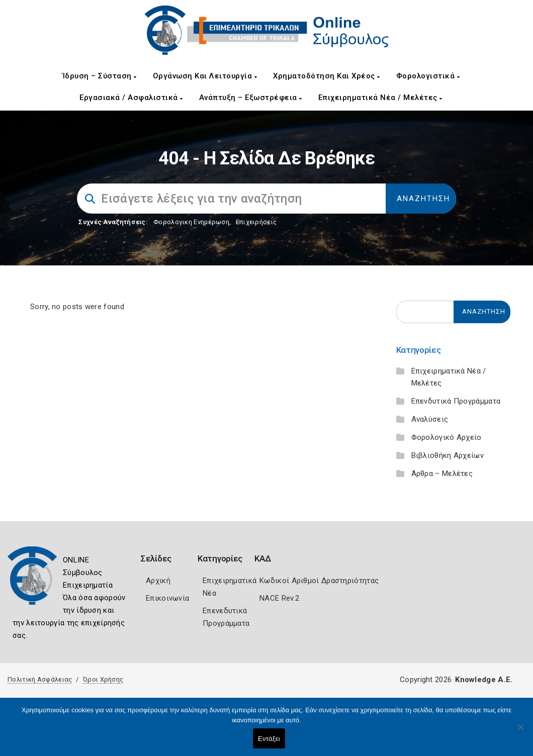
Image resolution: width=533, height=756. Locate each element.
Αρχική (158, 581)
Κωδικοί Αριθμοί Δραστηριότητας (319, 581)
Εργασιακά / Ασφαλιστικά (131, 98)
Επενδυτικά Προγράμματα (456, 401)
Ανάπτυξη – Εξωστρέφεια (251, 98)
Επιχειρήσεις (256, 222)
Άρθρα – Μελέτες (442, 474)
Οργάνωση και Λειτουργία (205, 76)
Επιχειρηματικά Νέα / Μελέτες (380, 98)
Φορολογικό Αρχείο (447, 437)
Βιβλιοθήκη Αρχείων (448, 455)
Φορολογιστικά (428, 76)
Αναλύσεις (430, 419)
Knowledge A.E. (484, 680)
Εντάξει (269, 739)
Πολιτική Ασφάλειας (40, 679)
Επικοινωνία (167, 598)
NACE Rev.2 (279, 598)
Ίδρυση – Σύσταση (100, 76)
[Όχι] (520, 732)
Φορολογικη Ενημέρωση (191, 222)
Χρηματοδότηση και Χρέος (327, 76)
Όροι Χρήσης (103, 679)
